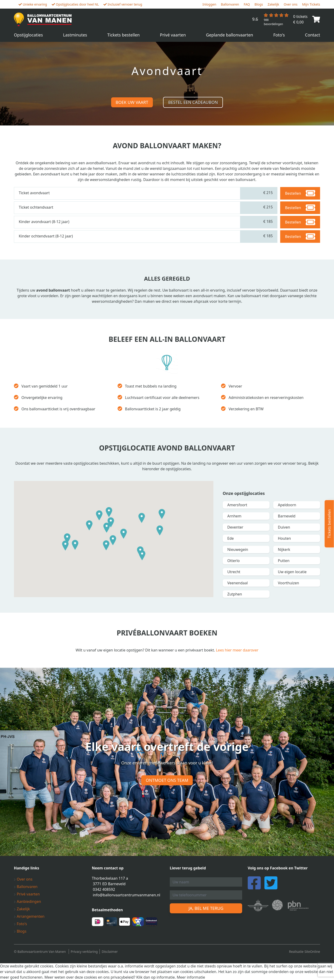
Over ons (291, 4)
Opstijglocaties (28, 35)
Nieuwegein (238, 549)
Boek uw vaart (132, 102)
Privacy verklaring (84, 952)
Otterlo (234, 561)
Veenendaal (238, 583)
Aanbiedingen (27, 901)
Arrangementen (29, 916)
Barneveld (287, 516)
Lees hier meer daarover (237, 650)
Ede (231, 538)
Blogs (259, 4)
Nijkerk (284, 549)
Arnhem (234, 516)
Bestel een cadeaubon (193, 102)
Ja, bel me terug (206, 908)
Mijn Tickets (311, 4)
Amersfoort (237, 505)
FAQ (247, 4)
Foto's (279, 35)
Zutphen (235, 594)
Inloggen (209, 4)
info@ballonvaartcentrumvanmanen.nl (127, 895)
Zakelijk (273, 4)
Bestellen (300, 193)
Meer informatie (191, 977)
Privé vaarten (173, 35)
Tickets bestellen (124, 35)
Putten (284, 561)
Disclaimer (110, 952)
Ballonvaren (230, 4)
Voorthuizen (288, 583)
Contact (313, 35)
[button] (89, 525)
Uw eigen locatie (292, 572)
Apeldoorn (287, 505)
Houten (284, 538)
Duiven (284, 527)
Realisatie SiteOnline (305, 952)
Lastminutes (75, 35)
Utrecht (234, 572)
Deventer (235, 527)
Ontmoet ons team (167, 780)
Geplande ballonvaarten (230, 35)
